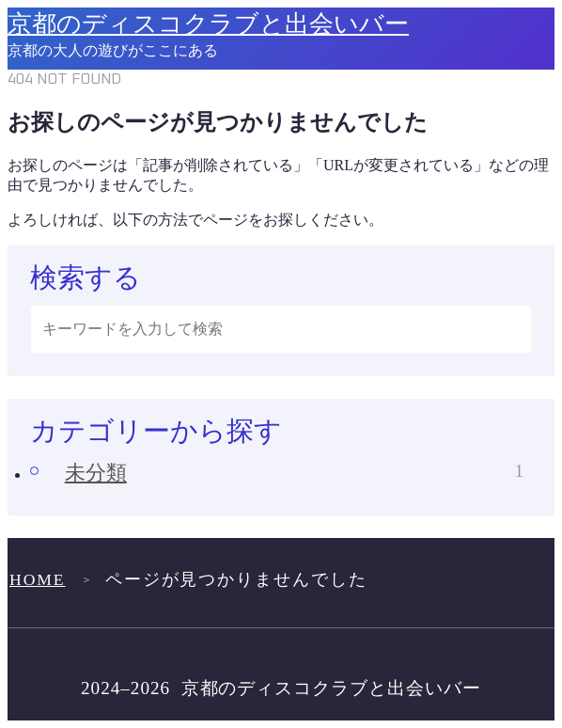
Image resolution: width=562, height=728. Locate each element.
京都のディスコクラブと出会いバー (208, 25)
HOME (37, 579)
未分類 (294, 473)
